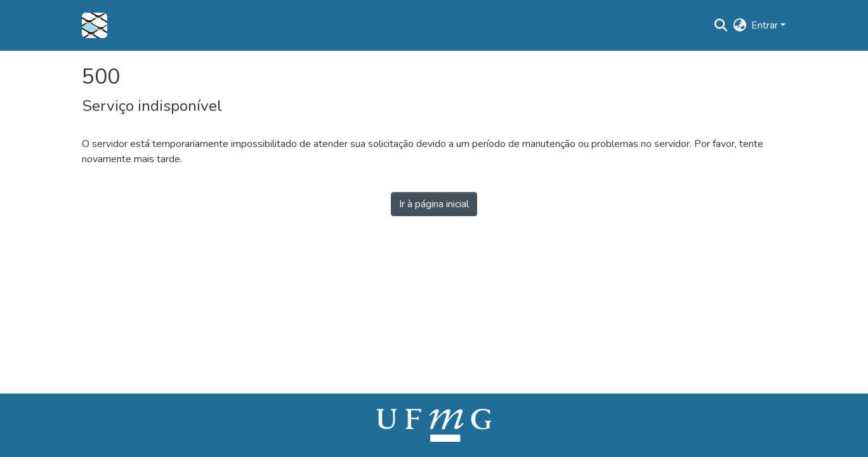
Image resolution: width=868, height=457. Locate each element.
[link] (434, 425)
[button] (95, 25)
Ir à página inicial (434, 204)
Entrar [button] (766, 25)
